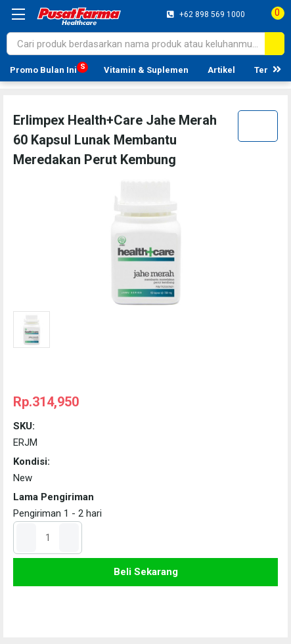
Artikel (221, 70)
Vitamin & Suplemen (146, 70)
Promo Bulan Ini (43, 70)
